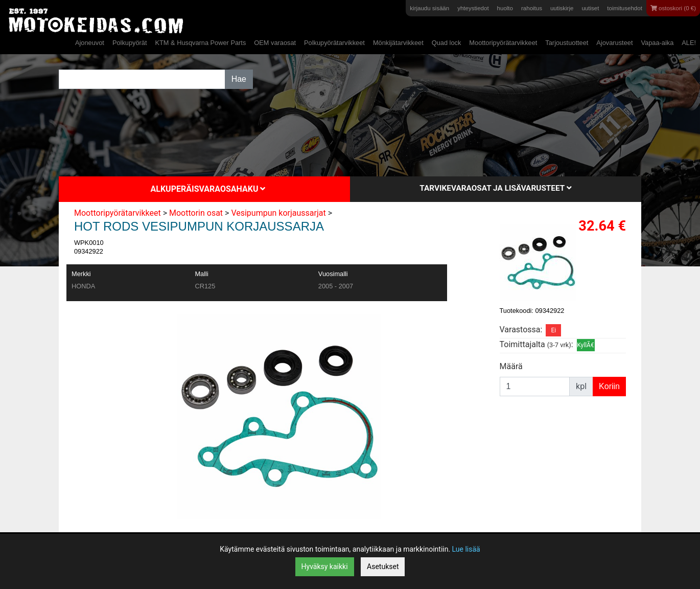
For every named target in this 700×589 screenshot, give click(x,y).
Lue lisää (466, 549)
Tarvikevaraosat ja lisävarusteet (495, 188)
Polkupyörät (130, 43)
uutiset (590, 8)
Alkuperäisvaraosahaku (208, 189)
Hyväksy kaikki (325, 567)
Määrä (511, 366)
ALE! (689, 43)
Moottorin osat (196, 213)
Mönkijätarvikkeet (398, 43)
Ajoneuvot (90, 43)
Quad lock (447, 43)
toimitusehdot (625, 8)
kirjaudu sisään (429, 8)
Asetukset (383, 567)
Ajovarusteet (614, 43)
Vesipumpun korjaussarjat (278, 213)
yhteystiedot (473, 8)
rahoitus (532, 8)
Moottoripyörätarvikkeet (503, 43)
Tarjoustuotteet (567, 43)
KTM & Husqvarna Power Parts (200, 43)
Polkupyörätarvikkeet (334, 43)
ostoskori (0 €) (673, 8)
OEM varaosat (275, 43)
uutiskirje (562, 8)
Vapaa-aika (657, 43)
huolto (505, 8)
